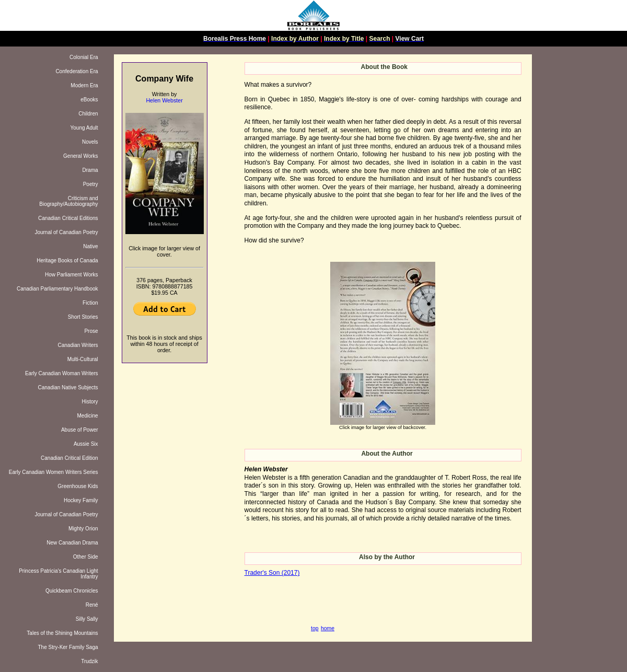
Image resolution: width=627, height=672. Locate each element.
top (315, 628)
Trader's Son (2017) (272, 573)
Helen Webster (164, 100)
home (328, 628)
